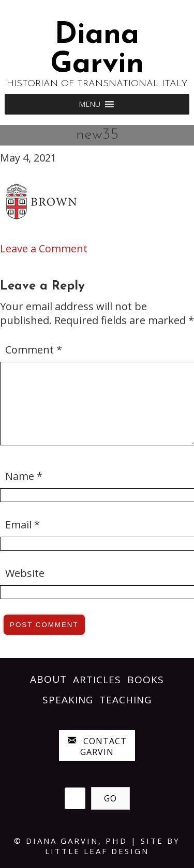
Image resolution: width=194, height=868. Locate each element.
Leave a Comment (44, 248)
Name (24, 476)
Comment (34, 350)
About (48, 679)
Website (25, 573)
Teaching (125, 700)
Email (23, 525)
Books (146, 680)
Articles (97, 680)
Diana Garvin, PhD (77, 841)
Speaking (68, 700)
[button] (89, 104)
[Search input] (75, 798)
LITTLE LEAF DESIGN (97, 851)
